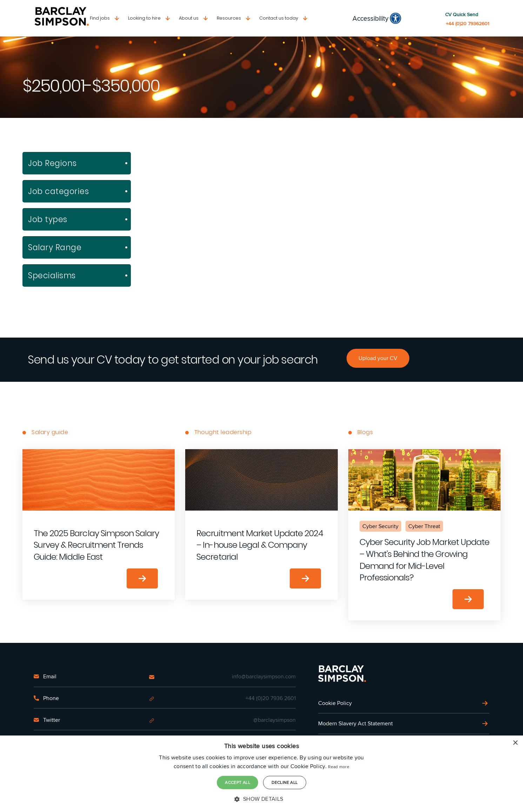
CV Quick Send (462, 15)
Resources (229, 18)
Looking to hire (144, 18)
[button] (261, 799)
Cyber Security (380, 526)
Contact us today (279, 18)
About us (189, 18)
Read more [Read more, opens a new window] (339, 767)
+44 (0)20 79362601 (468, 24)
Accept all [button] (237, 782)
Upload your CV (378, 358)
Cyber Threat (424, 526)
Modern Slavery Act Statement (356, 723)
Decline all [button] (284, 782)
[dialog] (261, 774)
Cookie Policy (335, 703)
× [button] (515, 743)
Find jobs (100, 18)
